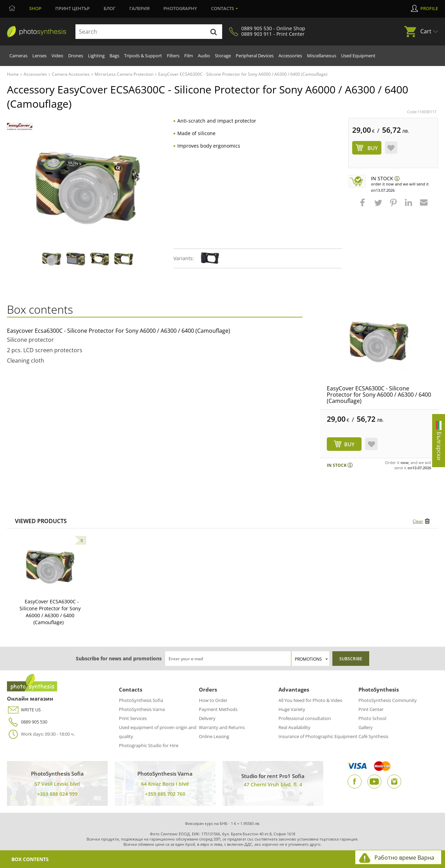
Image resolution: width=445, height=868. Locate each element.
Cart (426, 31)
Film (189, 56)
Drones (76, 56)
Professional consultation (305, 718)
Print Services (133, 718)
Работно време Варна (404, 858)
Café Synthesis (373, 736)
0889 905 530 (27, 722)
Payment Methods (218, 709)
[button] (363, 206)
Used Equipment (358, 56)
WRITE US (24, 710)
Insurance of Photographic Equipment (318, 736)
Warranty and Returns (222, 727)
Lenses (39, 56)
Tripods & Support (143, 56)
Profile (429, 8)
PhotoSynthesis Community (388, 700)
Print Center (371, 709)
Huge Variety (292, 709)
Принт (72, 8)
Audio (204, 56)
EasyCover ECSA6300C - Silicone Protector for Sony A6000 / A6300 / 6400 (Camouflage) (379, 395)
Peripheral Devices (255, 56)
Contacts (222, 8)
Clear (418, 521)
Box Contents (30, 859)
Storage (223, 56)
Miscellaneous (322, 56)
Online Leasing (214, 736)
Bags (114, 56)
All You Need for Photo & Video (310, 700)
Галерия (139, 8)
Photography (180, 8)
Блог (110, 8)
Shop (35, 8)
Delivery (207, 718)
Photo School (372, 718)
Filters (173, 56)
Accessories (290, 56)
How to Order (213, 700)
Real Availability (294, 727)
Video (57, 56)
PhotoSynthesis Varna (142, 709)
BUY (349, 444)
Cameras (18, 56)
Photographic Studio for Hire (149, 745)
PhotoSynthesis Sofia (141, 700)
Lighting (96, 56)
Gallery (366, 727)
